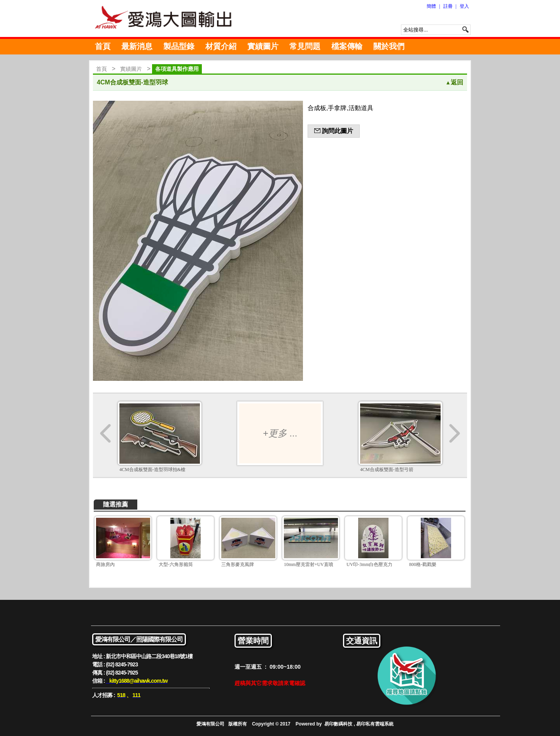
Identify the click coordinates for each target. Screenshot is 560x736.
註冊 (448, 6)
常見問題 (305, 46)
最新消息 (137, 46)
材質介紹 (221, 46)
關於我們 (389, 46)
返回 (454, 82)
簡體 (431, 6)
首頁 (103, 46)
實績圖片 (263, 46)
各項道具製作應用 (177, 69)
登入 (464, 6)
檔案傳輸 (347, 46)
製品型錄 (179, 46)
